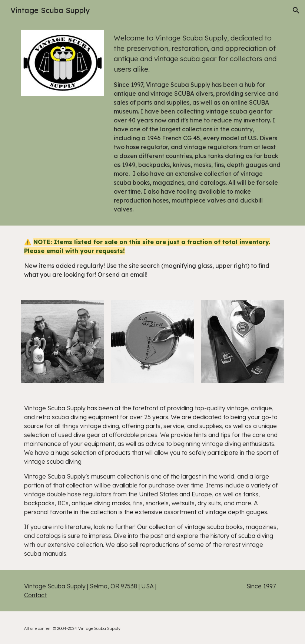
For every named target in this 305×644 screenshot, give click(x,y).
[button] (296, 10)
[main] (197, 123)
